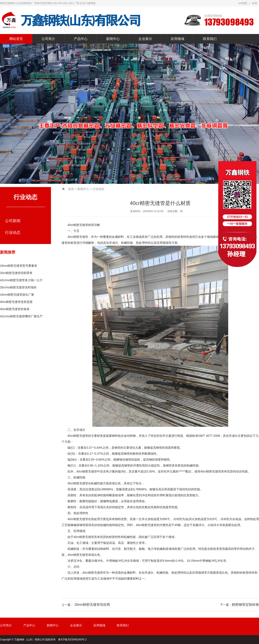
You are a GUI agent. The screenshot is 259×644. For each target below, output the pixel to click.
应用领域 (177, 39)
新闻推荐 (8, 252)
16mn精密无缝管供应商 (92, 605)
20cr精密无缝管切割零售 (16, 273)
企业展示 (145, 39)
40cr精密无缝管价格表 (15, 309)
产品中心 (81, 39)
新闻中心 (113, 39)
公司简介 (48, 39)
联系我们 (210, 39)
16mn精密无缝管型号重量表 (19, 266)
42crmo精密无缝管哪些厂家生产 (21, 316)
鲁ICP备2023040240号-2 (72, 640)
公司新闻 (13, 221)
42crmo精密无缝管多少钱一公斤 (21, 280)
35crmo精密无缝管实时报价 (18, 287)
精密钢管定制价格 (245, 605)
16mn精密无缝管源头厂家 (17, 295)
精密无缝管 (81, 225)
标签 (255, 3)
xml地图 (243, 3)
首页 (71, 189)
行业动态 (13, 233)
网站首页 (16, 39)
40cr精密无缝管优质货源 (16, 302)
